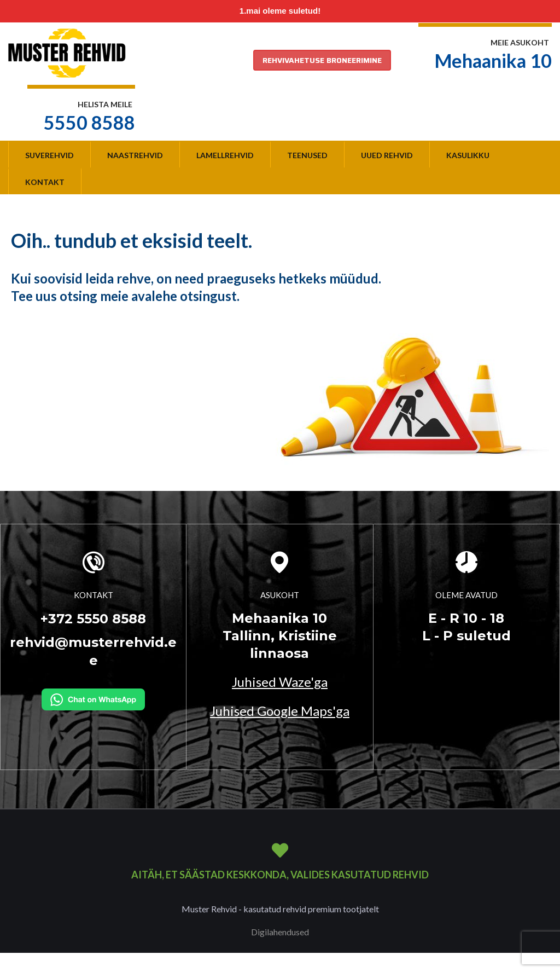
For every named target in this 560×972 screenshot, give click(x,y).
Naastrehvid (135, 155)
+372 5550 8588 (93, 619)
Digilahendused (280, 932)
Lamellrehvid (225, 155)
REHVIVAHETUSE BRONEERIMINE (322, 60)
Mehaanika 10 (493, 60)
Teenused (307, 155)
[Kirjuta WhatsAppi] (93, 698)
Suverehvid (49, 155)
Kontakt (45, 182)
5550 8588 (89, 122)
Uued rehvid (387, 155)
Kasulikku (468, 155)
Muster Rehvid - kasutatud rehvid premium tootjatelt (280, 909)
